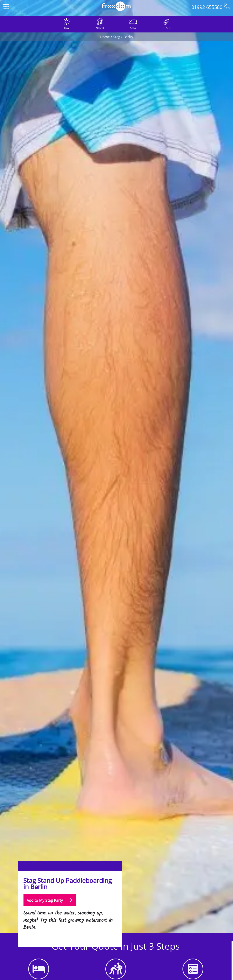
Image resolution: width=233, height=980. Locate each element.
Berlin (128, 37)
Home (105, 37)
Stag (117, 37)
